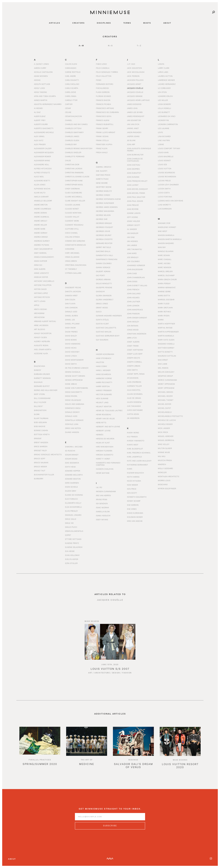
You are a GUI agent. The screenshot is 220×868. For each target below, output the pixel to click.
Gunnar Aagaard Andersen (109, 316)
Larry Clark (164, 68)
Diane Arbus (71, 384)
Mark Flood (164, 304)
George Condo (103, 195)
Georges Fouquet (105, 227)
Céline (68, 112)
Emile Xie (69, 523)
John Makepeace (135, 310)
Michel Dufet (164, 408)
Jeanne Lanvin (134, 213)
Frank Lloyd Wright (106, 132)
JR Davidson (133, 378)
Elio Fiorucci (71, 499)
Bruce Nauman (41, 463)
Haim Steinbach (104, 358)
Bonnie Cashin (41, 430)
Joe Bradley (133, 257)
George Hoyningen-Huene (108, 199)
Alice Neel (39, 177)
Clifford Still (72, 229)
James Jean (132, 108)
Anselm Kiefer (41, 277)
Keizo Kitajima (134, 481)
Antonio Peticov (42, 297)
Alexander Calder (43, 148)
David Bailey (71, 336)
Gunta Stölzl (102, 320)
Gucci (99, 312)
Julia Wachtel (134, 390)
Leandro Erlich (165, 96)
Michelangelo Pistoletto (170, 416)
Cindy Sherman (72, 189)
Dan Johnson (71, 308)
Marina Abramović (167, 287)
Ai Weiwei (38, 108)
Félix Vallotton (104, 76)
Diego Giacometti (74, 392)
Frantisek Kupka (104, 144)
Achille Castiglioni (43, 72)
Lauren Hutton (165, 76)
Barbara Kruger (42, 374)
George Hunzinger (105, 203)
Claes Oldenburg (73, 193)
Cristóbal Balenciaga (76, 265)
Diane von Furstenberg (76, 388)
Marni (161, 320)
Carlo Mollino (72, 84)
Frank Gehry (102, 128)
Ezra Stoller (71, 563)
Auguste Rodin (41, 345)
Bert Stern (39, 394)
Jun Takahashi (134, 406)
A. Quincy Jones (41, 64)
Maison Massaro (166, 243)
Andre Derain (40, 213)
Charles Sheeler (73, 152)
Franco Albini (103, 120)
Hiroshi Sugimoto (105, 455)
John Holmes (133, 297)
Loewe (161, 144)
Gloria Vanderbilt (105, 300)
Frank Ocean (102, 136)
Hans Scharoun (103, 374)
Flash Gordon (103, 92)
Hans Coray (102, 366)
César (68, 108)
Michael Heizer (165, 396)
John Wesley (133, 322)
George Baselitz (104, 191)
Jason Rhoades (134, 132)
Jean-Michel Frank (136, 193)
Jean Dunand (133, 177)
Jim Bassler (133, 233)
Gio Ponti (100, 275)
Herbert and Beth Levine (108, 427)
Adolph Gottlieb (42, 84)
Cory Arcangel (72, 253)
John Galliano (134, 293)
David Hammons (73, 344)
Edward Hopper (73, 471)
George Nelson (103, 215)
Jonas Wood (133, 330)
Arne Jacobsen (41, 325)
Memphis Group (165, 376)
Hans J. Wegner (103, 370)
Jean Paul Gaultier (136, 197)
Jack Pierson (133, 76)
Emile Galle (71, 519)
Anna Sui (38, 265)
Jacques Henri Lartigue (138, 100)
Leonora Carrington (168, 124)
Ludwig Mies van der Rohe (170, 201)
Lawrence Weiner (166, 80)
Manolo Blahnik (166, 251)
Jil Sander (132, 229)
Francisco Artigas (105, 108)
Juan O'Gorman (134, 382)
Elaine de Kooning (74, 495)
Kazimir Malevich (135, 473)
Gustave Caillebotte (106, 328)
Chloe (68, 160)
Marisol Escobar (166, 300)
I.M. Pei (99, 487)
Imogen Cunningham (106, 491)
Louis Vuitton (165, 168)
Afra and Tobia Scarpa (45, 96)
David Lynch (71, 356)
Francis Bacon (103, 100)
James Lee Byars (135, 112)
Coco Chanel (71, 233)
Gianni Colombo (104, 263)
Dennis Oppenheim (74, 380)
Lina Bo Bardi (164, 136)
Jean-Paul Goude (135, 201)
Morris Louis (164, 480)
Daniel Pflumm (72, 324)
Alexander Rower (42, 156)
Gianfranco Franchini (107, 259)
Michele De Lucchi (167, 420)
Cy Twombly (71, 269)
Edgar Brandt (72, 455)
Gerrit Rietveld (103, 247)
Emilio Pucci (71, 527)
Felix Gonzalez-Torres (107, 72)
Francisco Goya (104, 116)
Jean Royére (133, 209)
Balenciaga (39, 366)
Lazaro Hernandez (167, 84)
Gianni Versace (103, 267)
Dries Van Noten (73, 428)
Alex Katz (39, 140)
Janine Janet (133, 128)
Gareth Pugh (102, 179)
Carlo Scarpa (72, 88)
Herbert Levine (103, 431)
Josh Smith (132, 370)
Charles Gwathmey (74, 132)
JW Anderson (133, 418)
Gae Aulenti (102, 171)
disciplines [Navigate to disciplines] (104, 23)
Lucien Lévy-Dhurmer (168, 185)
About (12, 859)
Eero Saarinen (72, 483)
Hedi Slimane (102, 398)
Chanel (69, 120)
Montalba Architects (168, 476)
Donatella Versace (74, 420)
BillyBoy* (38, 406)
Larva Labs (163, 72)
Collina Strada (72, 237)
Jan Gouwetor (134, 120)
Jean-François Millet (137, 181)
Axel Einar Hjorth (43, 349)
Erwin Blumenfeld (74, 531)
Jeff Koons (132, 217)
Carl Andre (70, 76)
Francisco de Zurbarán (107, 112)
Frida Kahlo (102, 152)
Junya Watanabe (135, 410)
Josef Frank (133, 346)
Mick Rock (163, 432)
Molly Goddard (165, 468)
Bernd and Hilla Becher (46, 390)
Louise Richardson (167, 177)
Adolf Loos (39, 88)
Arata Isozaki (40, 309)
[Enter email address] (110, 820)
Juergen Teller (134, 386)
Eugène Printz (72, 543)
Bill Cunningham (42, 398)
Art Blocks (39, 329)
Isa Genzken (102, 503)
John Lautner (133, 302)
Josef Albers (133, 342)
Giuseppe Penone (104, 287)
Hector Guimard (104, 394)
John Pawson (133, 314)
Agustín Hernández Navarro (48, 104)
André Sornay (41, 233)
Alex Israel (39, 136)
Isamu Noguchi (103, 516)
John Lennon (133, 306)
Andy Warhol (40, 253)
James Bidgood (134, 104)
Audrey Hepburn (42, 341)
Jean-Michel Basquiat (137, 189)
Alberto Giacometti (44, 128)
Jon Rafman (133, 326)
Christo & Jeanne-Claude (77, 177)
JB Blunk (131, 140)
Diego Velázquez (73, 400)
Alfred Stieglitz (42, 173)
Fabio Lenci (101, 64)
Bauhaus (38, 382)
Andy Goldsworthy (43, 249)
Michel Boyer (164, 404)
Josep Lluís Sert (135, 354)
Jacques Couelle (135, 92)
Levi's (160, 132)
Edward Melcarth (74, 475)
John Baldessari (135, 269)
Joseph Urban (134, 366)
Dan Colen (70, 300)
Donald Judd (71, 416)
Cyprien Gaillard (73, 273)
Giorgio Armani (103, 279)
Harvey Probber (104, 390)
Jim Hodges (132, 241)
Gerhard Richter (104, 243)
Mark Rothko (164, 312)
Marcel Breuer (165, 271)
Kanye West (133, 445)
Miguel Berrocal (166, 440)
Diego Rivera (71, 396)
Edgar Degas (71, 459)
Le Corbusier (164, 88)
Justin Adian (133, 414)
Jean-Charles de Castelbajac (135, 160)
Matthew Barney (166, 348)
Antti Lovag (40, 301)
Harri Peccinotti (104, 382)
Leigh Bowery (164, 104)
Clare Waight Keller (75, 201)
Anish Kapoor (40, 261)
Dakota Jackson (73, 291)
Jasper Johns (133, 136)
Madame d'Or (164, 223)
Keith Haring (133, 477)
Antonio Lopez (41, 293)
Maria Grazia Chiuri (167, 279)
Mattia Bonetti (165, 352)
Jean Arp (131, 144)
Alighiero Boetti (42, 181)
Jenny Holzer (133, 221)
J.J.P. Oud (131, 64)
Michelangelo (165, 412)
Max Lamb (163, 364)
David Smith (71, 364)
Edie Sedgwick (72, 463)
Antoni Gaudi (40, 289)
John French (133, 289)
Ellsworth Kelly (73, 503)
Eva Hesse (70, 551)
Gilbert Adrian (103, 271)
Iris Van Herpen (103, 495)
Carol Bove (71, 92)
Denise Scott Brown (75, 376)
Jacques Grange (135, 96)
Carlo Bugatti (72, 80)
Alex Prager (40, 144)
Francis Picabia (103, 104)
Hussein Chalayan (105, 469)
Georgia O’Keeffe (104, 239)
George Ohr (102, 219)
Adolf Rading (40, 92)
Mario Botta (164, 295)
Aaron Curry (40, 68)
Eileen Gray (71, 491)
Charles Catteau (73, 128)
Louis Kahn (163, 152)
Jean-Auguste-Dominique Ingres (139, 149)
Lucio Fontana (165, 197)
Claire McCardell (74, 197)
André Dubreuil (42, 217)
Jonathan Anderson (137, 334)
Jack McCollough (136, 72)
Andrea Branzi (41, 237)
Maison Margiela (166, 235)
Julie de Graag (134, 398)
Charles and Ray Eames (76, 124)
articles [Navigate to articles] (54, 23)
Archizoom (39, 317)
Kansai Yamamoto (136, 441)
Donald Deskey (72, 412)
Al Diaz (37, 112)
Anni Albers (40, 269)
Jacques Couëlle (135, 88)
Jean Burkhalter (135, 155)
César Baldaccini (73, 116)
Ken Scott (132, 493)
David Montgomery (74, 360)
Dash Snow (70, 328)
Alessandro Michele (44, 132)
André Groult (41, 221)
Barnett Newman (42, 378)
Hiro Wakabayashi (105, 447)
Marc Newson (165, 267)
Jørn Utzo (132, 338)
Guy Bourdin (102, 340)
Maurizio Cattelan (167, 356)
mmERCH (162, 464)
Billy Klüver (40, 402)
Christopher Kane (74, 181)
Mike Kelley (164, 444)
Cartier (69, 104)
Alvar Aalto (40, 193)
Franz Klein (102, 148)
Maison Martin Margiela (170, 239)
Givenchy (100, 291)
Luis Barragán (165, 209)
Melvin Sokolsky (166, 372)
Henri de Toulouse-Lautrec (109, 410)
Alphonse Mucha (42, 189)
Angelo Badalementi (44, 257)
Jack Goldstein (134, 68)
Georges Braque (104, 223)
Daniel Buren (71, 316)
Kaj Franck (132, 437)
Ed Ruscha (70, 451)
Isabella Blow (103, 511)
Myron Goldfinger (167, 488)
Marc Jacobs (164, 263)
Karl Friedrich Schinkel (139, 453)
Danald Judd (71, 312)
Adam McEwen (41, 76)
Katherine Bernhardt (137, 465)
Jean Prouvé (133, 205)
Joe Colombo (133, 261)
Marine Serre (164, 291)
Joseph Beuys (133, 358)
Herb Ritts (101, 422)
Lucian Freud (164, 181)
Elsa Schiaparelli (73, 507)
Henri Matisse (103, 473)
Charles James (72, 136)
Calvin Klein (71, 64)
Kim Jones (132, 509)
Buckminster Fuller (44, 475)
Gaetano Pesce (103, 175)
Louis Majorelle (166, 156)
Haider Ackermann (105, 354)
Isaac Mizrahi (102, 507)
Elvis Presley (71, 511)
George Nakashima (105, 211)
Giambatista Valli (104, 255)
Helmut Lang (102, 402)
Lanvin (161, 64)
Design (116, 676)
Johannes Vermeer (136, 265)
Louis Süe (162, 164)
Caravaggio (71, 68)
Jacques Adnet (134, 84)
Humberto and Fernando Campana (108, 464)
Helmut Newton (104, 406)
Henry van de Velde (105, 418)
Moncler (162, 472)
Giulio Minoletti (104, 283)
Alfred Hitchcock (43, 168)
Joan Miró (132, 253)
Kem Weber (132, 485)
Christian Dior (72, 164)
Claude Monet (72, 209)
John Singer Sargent (137, 318)
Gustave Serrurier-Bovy (108, 336)
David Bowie (71, 340)
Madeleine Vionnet (167, 227)
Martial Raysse (165, 328)
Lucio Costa (164, 193)
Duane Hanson (72, 432)
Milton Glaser (165, 448)
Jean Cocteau (134, 165)
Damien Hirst (71, 295)
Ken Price (132, 489)
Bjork (37, 414)
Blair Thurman (41, 418)
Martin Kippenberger (168, 332)
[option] (40, 753)
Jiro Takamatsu (134, 249)
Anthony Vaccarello (44, 281)
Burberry (39, 479)
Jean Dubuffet (134, 173)
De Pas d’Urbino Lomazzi (77, 368)
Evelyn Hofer (72, 559)
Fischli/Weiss (102, 88)
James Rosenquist (136, 116)
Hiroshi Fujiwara (104, 451)
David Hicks (71, 348)
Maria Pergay (164, 283)
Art (90, 676)
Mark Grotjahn (165, 308)
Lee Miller (163, 100)
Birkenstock (40, 410)
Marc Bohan (164, 255)
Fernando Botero (105, 84)
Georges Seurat (104, 235)
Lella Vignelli (164, 108)
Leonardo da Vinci (167, 116)
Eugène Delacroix (74, 547)
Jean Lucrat (133, 185)
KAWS (130, 469)
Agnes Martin (41, 100)
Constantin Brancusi (75, 245)
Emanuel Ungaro (73, 515)
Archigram (39, 313)
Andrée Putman (41, 245)
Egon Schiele (71, 487)
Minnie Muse (164, 452)
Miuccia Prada (165, 460)
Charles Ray (71, 144)
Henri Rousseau (104, 414)
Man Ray (162, 247)
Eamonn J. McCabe (74, 447)
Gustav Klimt (102, 324)
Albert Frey (40, 120)
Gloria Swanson (104, 295)
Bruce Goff (40, 458)
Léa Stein (162, 92)
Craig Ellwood (72, 257)
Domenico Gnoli (73, 408)
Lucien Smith (164, 189)
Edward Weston (73, 479)
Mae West (163, 231)
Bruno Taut (40, 471)
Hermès (100, 435)
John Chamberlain (136, 277)
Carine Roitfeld (73, 72)
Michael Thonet (166, 400)
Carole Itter (71, 100)
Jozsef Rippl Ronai (136, 374)
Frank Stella (102, 140)
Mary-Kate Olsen (166, 340)
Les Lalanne (164, 128)
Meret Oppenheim (166, 384)
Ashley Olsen (40, 337)
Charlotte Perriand (75, 156)
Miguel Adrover (166, 436)
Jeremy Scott (134, 225)
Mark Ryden (164, 316)
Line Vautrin (164, 140)
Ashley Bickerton (43, 333)
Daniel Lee (70, 320)
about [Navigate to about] (167, 23)
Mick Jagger (164, 428)
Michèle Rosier (165, 424)
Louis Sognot (164, 160)
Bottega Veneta (42, 434)
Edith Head (70, 467)
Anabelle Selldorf (43, 201)
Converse (70, 249)
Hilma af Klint (103, 443)
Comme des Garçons (75, 241)
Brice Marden (41, 446)
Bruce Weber (40, 467)
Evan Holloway (72, 555)
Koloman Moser (135, 517)
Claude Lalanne (73, 205)
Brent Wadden (41, 442)
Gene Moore (102, 183)
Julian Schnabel (135, 394)
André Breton (41, 205)
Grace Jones (102, 304)
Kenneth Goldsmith (137, 497)
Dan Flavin (70, 304)
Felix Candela (103, 68)
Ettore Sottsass (73, 539)
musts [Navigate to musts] (147, 23)
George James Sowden (107, 207)
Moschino (163, 484)
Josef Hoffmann (135, 350)
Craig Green (71, 261)
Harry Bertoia (103, 386)
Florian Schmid (103, 96)
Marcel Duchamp (166, 275)
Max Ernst (163, 360)
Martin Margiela (166, 336)
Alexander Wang (42, 160)
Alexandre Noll (41, 164)
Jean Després (133, 169)
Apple (37, 305)
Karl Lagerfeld (134, 457)
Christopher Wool (74, 185)
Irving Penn (102, 499)
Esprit (68, 535)
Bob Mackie (40, 426)
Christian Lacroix (74, 168)
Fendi (99, 80)
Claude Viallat (72, 217)
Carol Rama (71, 96)
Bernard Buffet (42, 386)
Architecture (102, 676)
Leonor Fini (163, 120)
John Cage (132, 273)
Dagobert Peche (73, 287)
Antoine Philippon (43, 285)
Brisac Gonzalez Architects (48, 454)
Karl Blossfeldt (135, 449)
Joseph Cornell (134, 362)
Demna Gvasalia (73, 372)
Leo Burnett (164, 112)
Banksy (38, 370)
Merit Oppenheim (166, 388)
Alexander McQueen (44, 152)
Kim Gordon (133, 505)
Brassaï (38, 438)
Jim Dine (131, 237)
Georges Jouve (103, 231)
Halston (100, 362)
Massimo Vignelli (166, 344)
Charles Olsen (72, 140)
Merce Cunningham (167, 380)
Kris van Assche (135, 521)
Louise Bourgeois (166, 173)
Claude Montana (73, 213)
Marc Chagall (165, 259)
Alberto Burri (41, 124)
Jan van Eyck (133, 124)
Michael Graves (165, 392)
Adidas (37, 80)
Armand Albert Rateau (45, 321)
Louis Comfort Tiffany (169, 148)
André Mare (40, 229)
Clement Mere (72, 221)
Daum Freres (71, 332)
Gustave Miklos (104, 332)
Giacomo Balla (103, 251)
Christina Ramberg (74, 173)
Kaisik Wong (133, 433)
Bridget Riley (40, 450)
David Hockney (72, 352)
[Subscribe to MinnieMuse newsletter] (110, 829)
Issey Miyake (102, 520)
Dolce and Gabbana (75, 404)
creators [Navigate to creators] (78, 23)
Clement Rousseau (74, 225)
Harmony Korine (104, 378)
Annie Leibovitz (41, 273)
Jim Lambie (132, 245)
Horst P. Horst (103, 459)
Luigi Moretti (164, 205)
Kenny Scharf (134, 501)
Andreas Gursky (42, 241)
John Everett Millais (137, 285)
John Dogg (132, 281)
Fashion (127, 676)
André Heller (40, 225)
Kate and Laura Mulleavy (139, 461)
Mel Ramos (163, 368)
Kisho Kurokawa (135, 513)
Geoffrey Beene (104, 187)
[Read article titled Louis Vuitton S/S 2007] (110, 645)
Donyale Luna (72, 424)
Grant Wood (102, 308)
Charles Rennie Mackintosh (79, 148)
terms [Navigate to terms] (127, 23)
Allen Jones (40, 185)
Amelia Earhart (41, 197)
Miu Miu (162, 456)
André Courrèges (42, 209)
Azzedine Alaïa (41, 353)
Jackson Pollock (135, 80)
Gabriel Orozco (104, 167)
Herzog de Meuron (105, 439)
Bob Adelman (40, 422)
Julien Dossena (134, 402)
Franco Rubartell (105, 124)
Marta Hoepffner (166, 324)
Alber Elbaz (40, 116)
